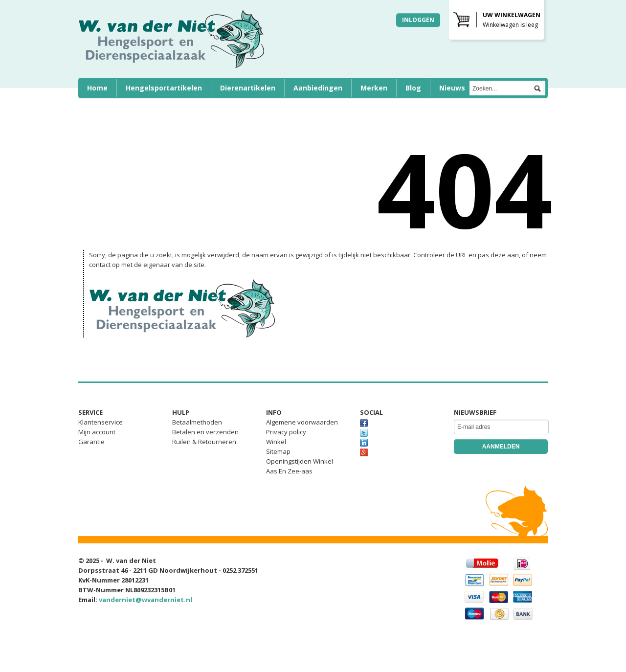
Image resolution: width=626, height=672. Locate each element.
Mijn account (97, 432)
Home (97, 88)
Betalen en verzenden (205, 432)
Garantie (91, 442)
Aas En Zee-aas (289, 471)
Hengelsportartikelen (164, 88)
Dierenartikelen (248, 88)
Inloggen (418, 20)
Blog (413, 88)
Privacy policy (286, 432)
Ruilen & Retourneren (204, 442)
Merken (374, 88)
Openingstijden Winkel (300, 461)
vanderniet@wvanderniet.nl (145, 600)
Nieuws (452, 88)
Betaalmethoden (197, 422)
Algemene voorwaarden (302, 422)
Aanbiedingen (318, 88)
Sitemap (278, 451)
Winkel (276, 442)
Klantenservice (101, 422)
